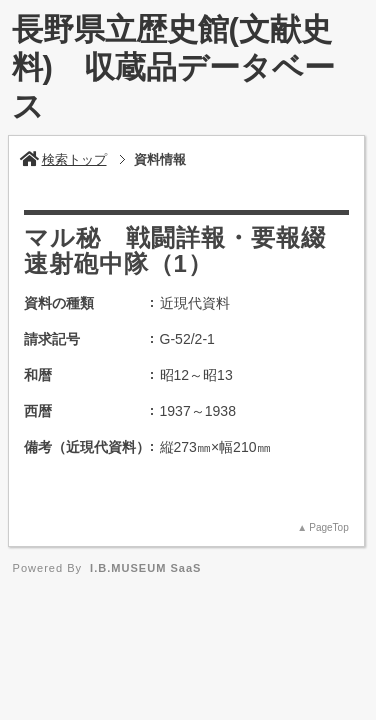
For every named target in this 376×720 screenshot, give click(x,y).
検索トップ (63, 159)
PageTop (328, 527)
